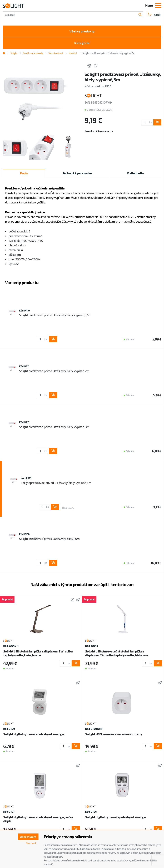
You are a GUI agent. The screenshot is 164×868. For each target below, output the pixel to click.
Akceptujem (28, 837)
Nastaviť (31, 843)
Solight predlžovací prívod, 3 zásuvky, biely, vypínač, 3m (54, 427)
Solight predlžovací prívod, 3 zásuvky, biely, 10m (49, 539)
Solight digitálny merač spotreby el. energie (34, 734)
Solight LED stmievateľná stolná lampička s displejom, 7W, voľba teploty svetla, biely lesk (117, 653)
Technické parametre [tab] (77, 173)
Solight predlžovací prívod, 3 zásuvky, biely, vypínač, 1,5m (55, 315)
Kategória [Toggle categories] (82, 43)
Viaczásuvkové (56, 53)
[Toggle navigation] (158, 6)
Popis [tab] (24, 173)
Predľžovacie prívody (33, 53)
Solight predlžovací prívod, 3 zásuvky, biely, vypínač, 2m (54, 371)
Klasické (73, 53)
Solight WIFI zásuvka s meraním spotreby (114, 734)
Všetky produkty (82, 31)
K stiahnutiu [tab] (135, 173)
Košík (155, 15)
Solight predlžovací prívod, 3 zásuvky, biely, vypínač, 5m (109, 53)
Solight (14, 53)
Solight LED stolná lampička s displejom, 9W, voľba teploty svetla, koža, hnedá (38, 653)
